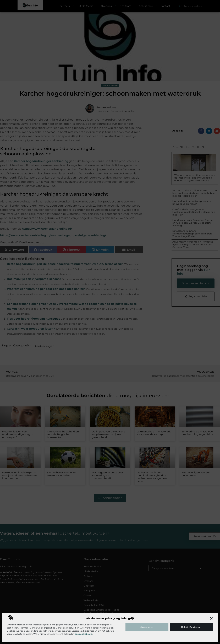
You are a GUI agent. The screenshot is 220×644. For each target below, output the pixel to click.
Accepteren (147, 627)
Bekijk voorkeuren (192, 627)
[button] (211, 618)
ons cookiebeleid (84, 634)
